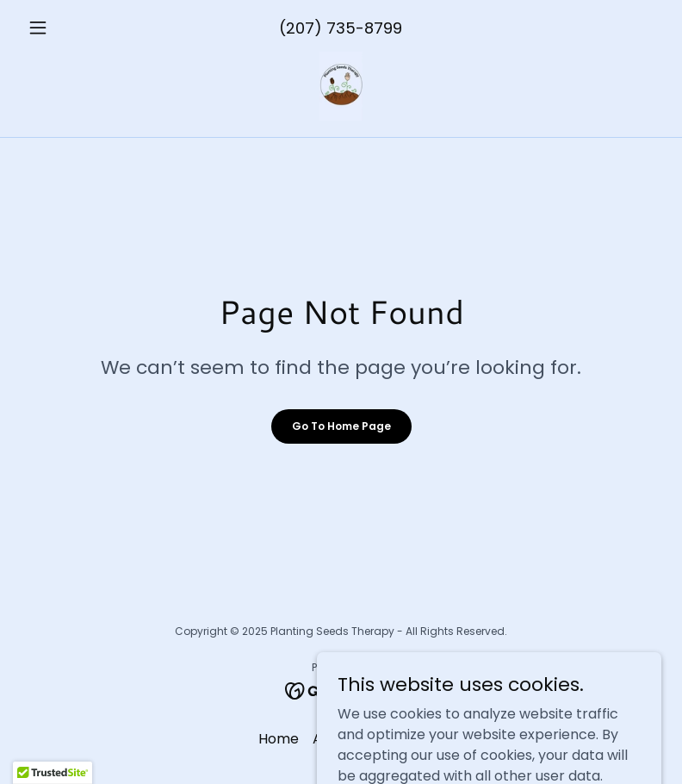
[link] (341, 86)
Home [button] (279, 739)
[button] (69, 28)
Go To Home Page (341, 426)
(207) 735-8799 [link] (341, 28)
